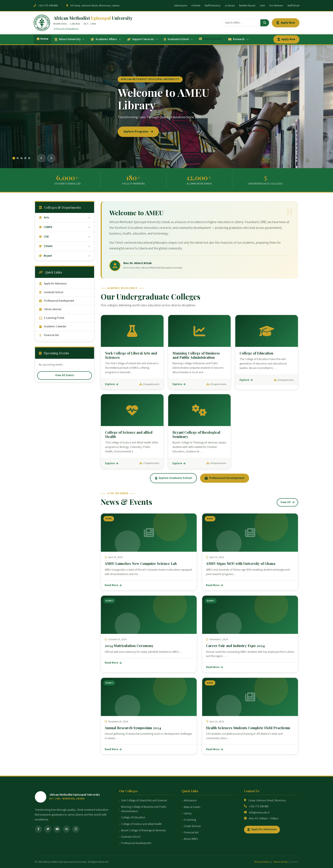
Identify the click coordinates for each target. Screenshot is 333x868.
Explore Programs (138, 132)
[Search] (241, 23)
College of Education (133, 817)
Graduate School (178, 39)
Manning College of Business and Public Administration (144, 809)
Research (238, 39)
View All (287, 502)
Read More (113, 585)
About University (69, 39)
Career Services (192, 826)
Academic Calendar (53, 326)
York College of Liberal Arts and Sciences (144, 800)
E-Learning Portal (52, 318)
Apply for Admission (53, 284)
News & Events (211, 39)
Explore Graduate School (173, 478)
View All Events (65, 375)
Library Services (50, 309)
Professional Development (56, 301)
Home (42, 39)
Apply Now (286, 23)
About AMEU (191, 839)
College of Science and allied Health (141, 824)
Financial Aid (49, 335)
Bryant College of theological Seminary (143, 830)
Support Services (142, 39)
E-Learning (190, 820)
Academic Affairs (106, 39)
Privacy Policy (262, 862)
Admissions (181, 6)
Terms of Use (280, 862)
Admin (294, 862)
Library (188, 813)
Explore (112, 384)
